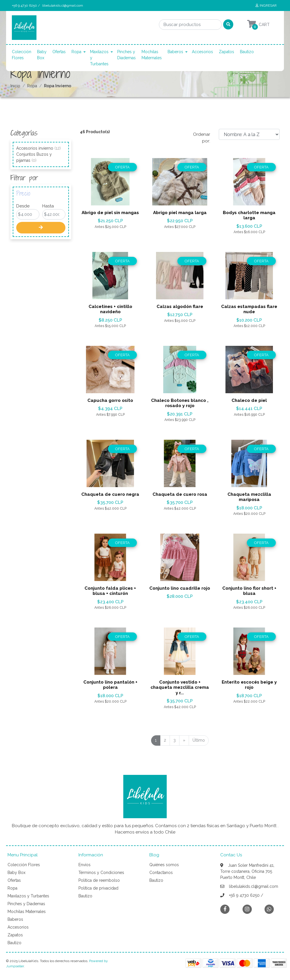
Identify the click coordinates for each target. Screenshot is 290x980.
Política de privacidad (98, 888)
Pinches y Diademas (126, 55)
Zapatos (226, 52)
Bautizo (247, 52)
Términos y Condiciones (101, 873)
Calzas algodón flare (180, 307)
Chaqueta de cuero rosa (180, 494)
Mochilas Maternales (152, 55)
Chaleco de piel (249, 400)
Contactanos (161, 873)
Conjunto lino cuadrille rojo (180, 588)
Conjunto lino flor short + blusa (249, 591)
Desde (23, 206)
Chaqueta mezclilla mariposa (249, 497)
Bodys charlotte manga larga (249, 215)
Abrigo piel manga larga (180, 213)
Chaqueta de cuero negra (110, 494)
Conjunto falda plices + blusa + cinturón (110, 591)
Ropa (76, 52)
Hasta (48, 206)
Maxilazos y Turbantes (99, 58)
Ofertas (59, 52)
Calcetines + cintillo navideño (110, 309)
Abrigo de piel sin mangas (110, 213)
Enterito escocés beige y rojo (249, 685)
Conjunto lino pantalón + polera (110, 685)
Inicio (15, 86)
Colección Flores (22, 55)
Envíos (85, 865)
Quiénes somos (164, 865)
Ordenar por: (202, 138)
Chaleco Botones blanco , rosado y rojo (180, 403)
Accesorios (202, 52)
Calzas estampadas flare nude (249, 309)
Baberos (175, 52)
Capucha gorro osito (110, 400)
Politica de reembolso (99, 880)
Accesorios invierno (38, 148)
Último (199, 740)
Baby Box (42, 55)
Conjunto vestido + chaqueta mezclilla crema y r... (180, 687)
